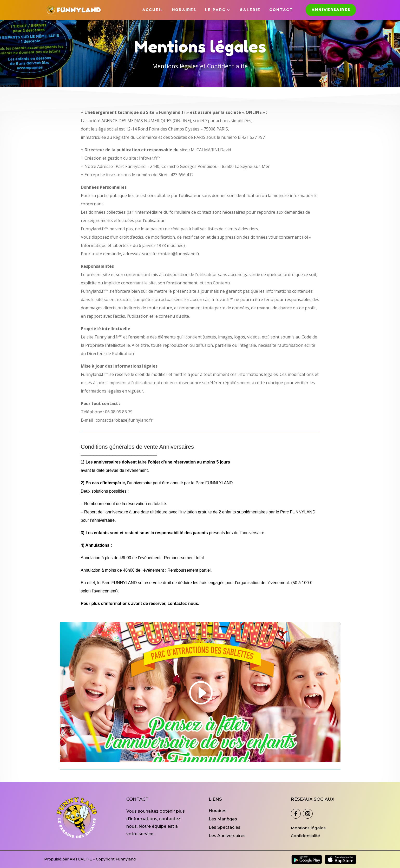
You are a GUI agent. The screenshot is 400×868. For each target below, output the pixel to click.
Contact (281, 10)
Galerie (250, 10)
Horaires (184, 10)
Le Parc (215, 10)
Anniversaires (331, 10)
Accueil (153, 10)
